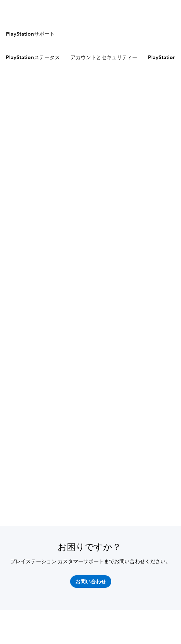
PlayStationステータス (33, 57)
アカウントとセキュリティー (104, 57)
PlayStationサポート (30, 34)
